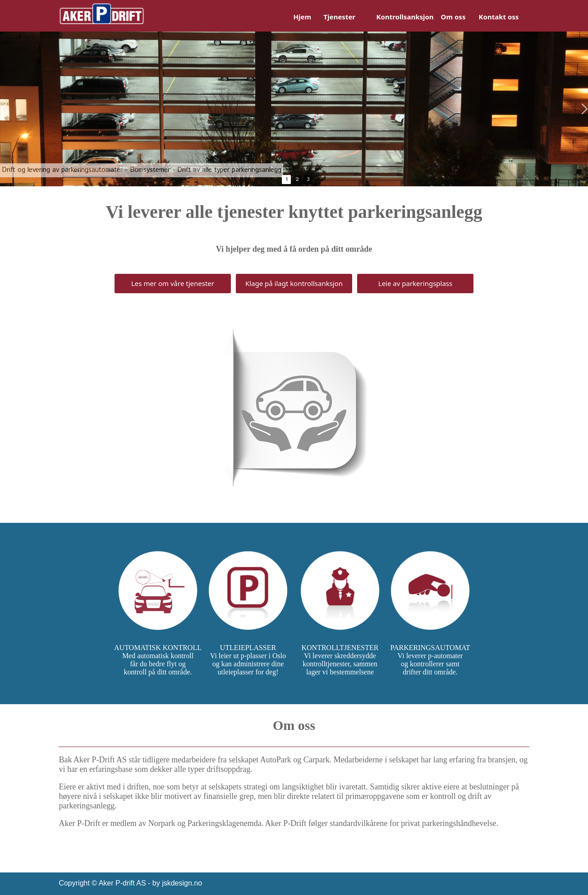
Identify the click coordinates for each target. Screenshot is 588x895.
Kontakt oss (499, 17)
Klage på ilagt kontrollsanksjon (294, 283)
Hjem (303, 17)
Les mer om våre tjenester (173, 283)
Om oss (453, 17)
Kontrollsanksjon (405, 17)
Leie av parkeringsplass (415, 283)
